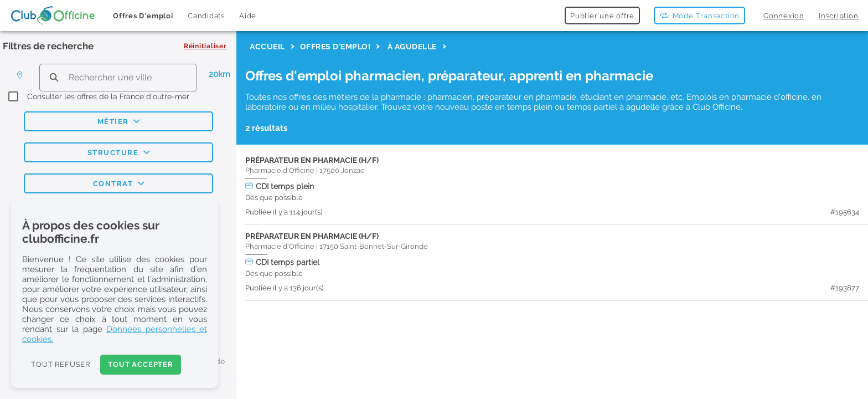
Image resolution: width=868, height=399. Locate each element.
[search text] (118, 77)
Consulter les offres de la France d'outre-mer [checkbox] (108, 96)
